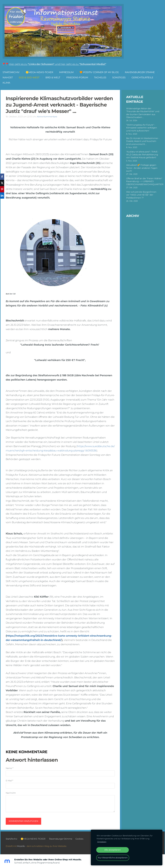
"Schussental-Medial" (95, 65)
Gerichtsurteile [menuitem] (145, 78)
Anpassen (102, 842)
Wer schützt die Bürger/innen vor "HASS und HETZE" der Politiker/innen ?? (141, 194)
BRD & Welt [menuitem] (55, 78)
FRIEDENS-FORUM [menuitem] (80, 78)
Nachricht (11, 793)
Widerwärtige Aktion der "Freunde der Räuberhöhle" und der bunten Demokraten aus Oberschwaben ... (143, 112)
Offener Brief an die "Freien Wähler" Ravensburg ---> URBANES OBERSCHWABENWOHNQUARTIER (145, 181)
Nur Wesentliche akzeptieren (113, 858)
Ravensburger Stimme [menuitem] (142, 73)
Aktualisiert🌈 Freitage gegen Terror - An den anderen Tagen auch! (142, 168)
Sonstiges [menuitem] (122, 78)
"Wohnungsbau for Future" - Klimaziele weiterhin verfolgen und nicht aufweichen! (141, 127)
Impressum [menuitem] (69, 73)
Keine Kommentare (47, 116)
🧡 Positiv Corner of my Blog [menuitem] (102, 73)
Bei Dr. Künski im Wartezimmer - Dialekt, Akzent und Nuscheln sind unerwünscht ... (143, 141)
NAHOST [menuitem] (10, 78)
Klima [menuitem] (9, 84)
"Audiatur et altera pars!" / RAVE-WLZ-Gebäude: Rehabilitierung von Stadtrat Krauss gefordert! (142, 154)
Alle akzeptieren (112, 850)
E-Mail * (10, 780)
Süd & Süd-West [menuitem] (32, 78)
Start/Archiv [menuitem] (14, 73)
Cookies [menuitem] (79, 838)
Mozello (21, 846)
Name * (10, 768)
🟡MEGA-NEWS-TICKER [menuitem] (42, 73)
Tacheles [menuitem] (103, 78)
